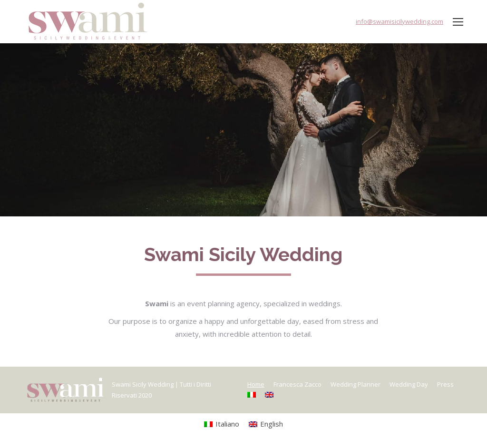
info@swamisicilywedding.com (399, 21)
